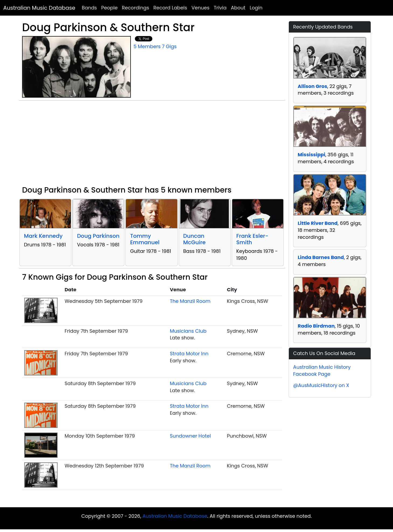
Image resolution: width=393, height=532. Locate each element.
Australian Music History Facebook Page (322, 370)
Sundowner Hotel (190, 436)
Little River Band (318, 223)
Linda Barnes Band (321, 257)
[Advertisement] (152, 145)
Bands (89, 8)
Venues (200, 8)
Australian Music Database (39, 8)
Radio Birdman (316, 326)
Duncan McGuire (194, 239)
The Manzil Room (190, 301)
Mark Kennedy (43, 236)
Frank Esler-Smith (252, 239)
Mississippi (311, 155)
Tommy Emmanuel (145, 239)
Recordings (136, 8)
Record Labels (170, 8)
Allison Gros (313, 86)
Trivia (220, 8)
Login (256, 8)
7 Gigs (169, 46)
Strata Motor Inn (189, 354)
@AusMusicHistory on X (321, 385)
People (109, 8)
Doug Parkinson (98, 236)
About (238, 8)
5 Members (147, 46)
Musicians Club (188, 331)
